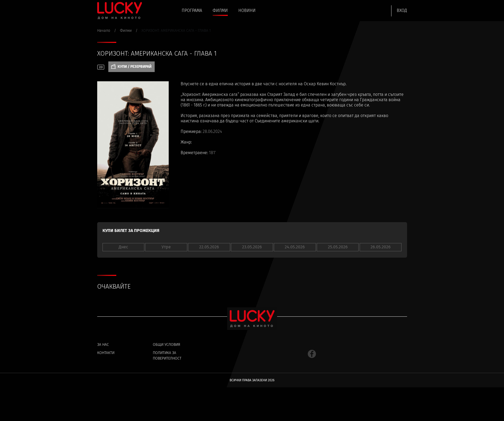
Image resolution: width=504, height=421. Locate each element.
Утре (166, 247)
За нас (103, 345)
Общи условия (166, 345)
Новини (246, 11)
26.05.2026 (381, 247)
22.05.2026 (209, 247)
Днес (123, 247)
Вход (402, 10)
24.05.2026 (295, 247)
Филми (220, 11)
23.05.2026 (252, 247)
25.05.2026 (338, 247)
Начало (104, 31)
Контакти (106, 353)
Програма (192, 11)
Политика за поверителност (167, 356)
